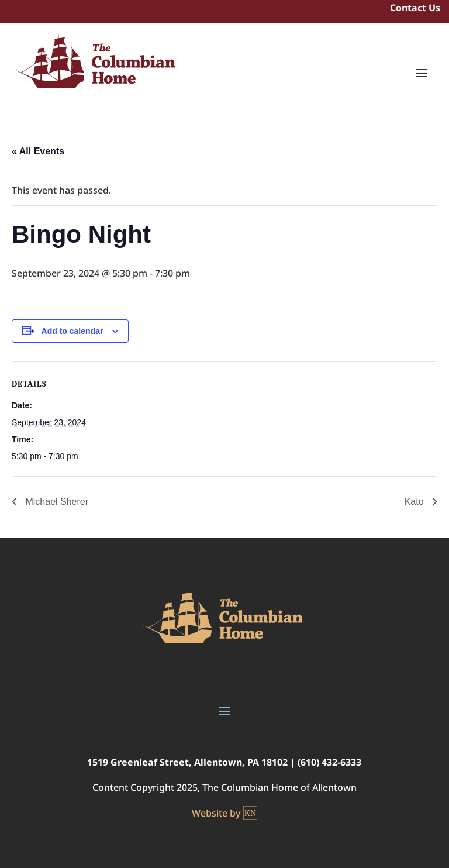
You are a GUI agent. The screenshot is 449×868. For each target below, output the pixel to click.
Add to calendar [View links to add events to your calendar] (72, 331)
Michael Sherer (56, 502)
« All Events (38, 151)
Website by (224, 813)
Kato (415, 502)
